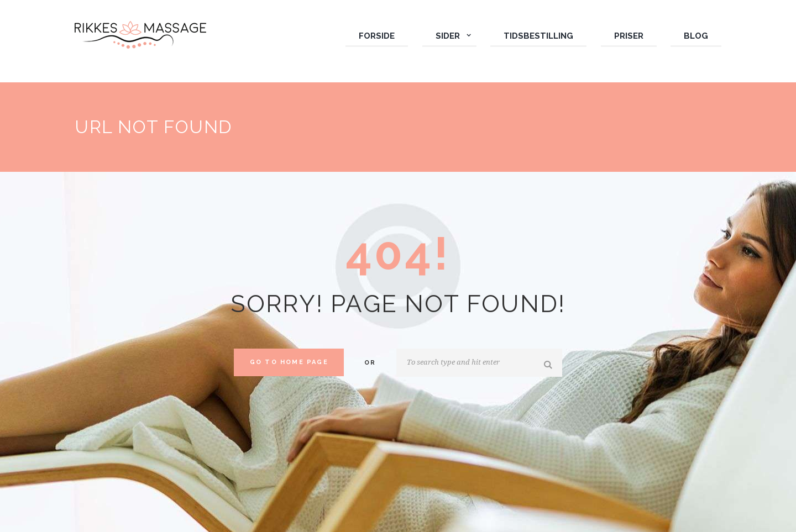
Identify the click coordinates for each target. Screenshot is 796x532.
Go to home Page (289, 362)
